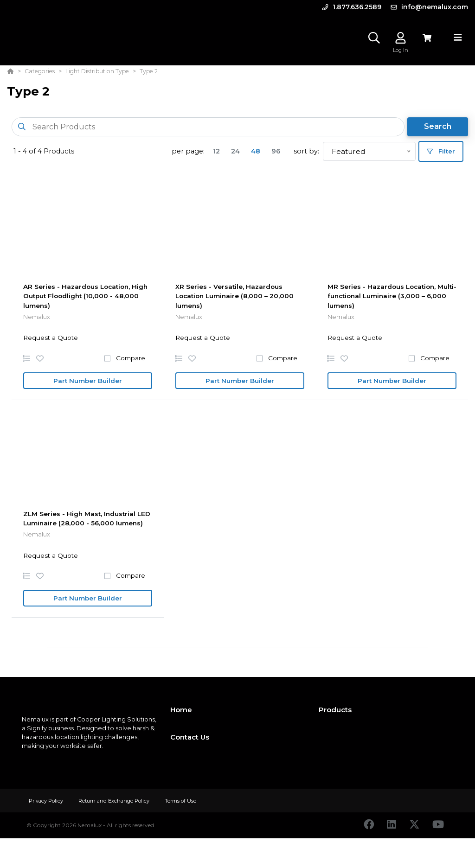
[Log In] (401, 38)
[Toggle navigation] (458, 38)
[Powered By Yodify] (237, 855)
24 (235, 151)
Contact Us (190, 737)
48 (256, 151)
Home (181, 710)
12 (216, 151)
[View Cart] (427, 38)
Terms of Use (180, 801)
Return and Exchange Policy (115, 801)
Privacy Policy (47, 801)
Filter (441, 151)
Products (335, 710)
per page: (188, 151)
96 (276, 151)
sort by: (306, 151)
